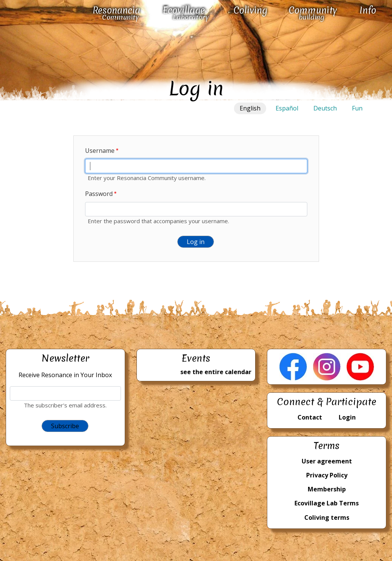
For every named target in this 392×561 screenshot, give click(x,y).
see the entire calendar (216, 372)
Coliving (250, 10)
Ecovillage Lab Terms (327, 503)
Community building (313, 13)
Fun (357, 108)
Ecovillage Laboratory (186, 13)
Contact (310, 417)
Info (368, 10)
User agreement (327, 461)
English (250, 108)
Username (100, 151)
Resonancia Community (116, 13)
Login (347, 417)
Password (99, 194)
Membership (327, 489)
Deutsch (325, 108)
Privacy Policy (327, 475)
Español (287, 108)
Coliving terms (327, 517)
